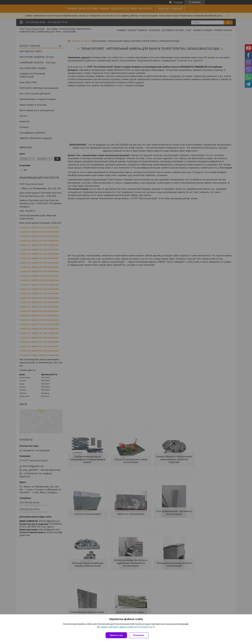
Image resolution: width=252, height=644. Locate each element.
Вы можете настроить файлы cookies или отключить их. (125, 628)
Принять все (116, 635)
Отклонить (140, 635)
